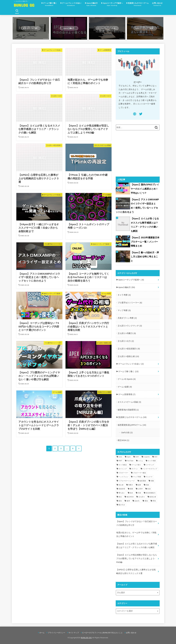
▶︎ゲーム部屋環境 (126, 394)
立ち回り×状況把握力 (129, 349)
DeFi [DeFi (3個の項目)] (137, 457)
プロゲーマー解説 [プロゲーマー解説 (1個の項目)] (140, 473)
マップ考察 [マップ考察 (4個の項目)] (137, 477)
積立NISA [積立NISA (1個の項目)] (130, 497)
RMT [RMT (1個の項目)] (120, 461)
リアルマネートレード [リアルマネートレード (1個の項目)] (127, 481)
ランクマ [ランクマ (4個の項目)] (149, 477)
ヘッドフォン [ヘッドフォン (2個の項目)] (124, 477)
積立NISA (123, 440)
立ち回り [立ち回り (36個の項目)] (142, 497)
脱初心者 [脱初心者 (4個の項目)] (153, 497)
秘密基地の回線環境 (128, 410)
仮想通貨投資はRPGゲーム (132, 425)
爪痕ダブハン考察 (127, 318)
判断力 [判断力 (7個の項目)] (131, 485)
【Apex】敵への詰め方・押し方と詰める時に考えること (145, 257)
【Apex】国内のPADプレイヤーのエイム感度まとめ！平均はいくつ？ (145, 189)
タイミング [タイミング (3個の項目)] (123, 469)
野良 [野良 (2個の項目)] (154, 501)
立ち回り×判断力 (127, 333)
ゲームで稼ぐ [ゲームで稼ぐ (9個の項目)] (136, 465)
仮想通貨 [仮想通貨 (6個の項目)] (143, 481)
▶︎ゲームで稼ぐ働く (49, 4)
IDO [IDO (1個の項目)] (156, 457)
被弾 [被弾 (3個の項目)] (128, 501)
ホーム (42, 633)
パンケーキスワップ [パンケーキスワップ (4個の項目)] (150, 469)
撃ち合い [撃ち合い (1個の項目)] (122, 493)
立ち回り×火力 (126, 341)
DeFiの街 (127, 433)
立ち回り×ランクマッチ (130, 326)
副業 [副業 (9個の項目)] (139, 485)
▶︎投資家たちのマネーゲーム (137, 4)
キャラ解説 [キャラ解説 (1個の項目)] (123, 465)
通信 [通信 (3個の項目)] (146, 501)
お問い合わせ (157, 4)
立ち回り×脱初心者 (128, 356)
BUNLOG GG (24, 5)
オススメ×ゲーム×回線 (129, 402)
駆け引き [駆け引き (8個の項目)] (122, 505)
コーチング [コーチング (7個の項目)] (150, 465)
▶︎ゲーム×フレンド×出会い (71, 4)
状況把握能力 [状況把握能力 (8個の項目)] (151, 493)
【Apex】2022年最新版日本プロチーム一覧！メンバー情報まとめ (145, 242)
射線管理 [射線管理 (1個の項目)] (122, 489)
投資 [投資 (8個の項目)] (149, 489)
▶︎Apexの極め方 (91, 4)
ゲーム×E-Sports (127, 379)
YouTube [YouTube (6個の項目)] (130, 461)
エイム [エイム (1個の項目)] (141, 461)
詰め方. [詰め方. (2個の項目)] (137, 501)
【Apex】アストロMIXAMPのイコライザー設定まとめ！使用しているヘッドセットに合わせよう (137, 206)
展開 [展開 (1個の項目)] (131, 489)
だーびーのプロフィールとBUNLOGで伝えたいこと (102, 633)
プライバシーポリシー (57, 633)
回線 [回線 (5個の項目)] (147, 485)
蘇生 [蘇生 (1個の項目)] (120, 501)
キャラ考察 (124, 295)
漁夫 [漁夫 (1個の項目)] (131, 493)
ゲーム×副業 (125, 387)
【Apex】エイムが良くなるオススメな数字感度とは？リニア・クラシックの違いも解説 (145, 225)
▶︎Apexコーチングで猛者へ (112, 4)
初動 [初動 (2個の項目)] (152, 481)
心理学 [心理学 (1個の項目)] (140, 489)
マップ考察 (124, 310)
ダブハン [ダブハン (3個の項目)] (135, 469)
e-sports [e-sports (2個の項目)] (147, 457)
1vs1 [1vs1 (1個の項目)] (120, 457)
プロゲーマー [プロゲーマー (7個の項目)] (124, 473)
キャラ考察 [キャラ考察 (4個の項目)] (152, 461)
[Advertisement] (138, 153)
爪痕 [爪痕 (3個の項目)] (139, 493)
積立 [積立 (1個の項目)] (120, 497)
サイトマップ (74, 633)
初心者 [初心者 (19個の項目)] (121, 485)
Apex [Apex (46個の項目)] (129, 457)
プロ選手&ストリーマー (130, 303)
